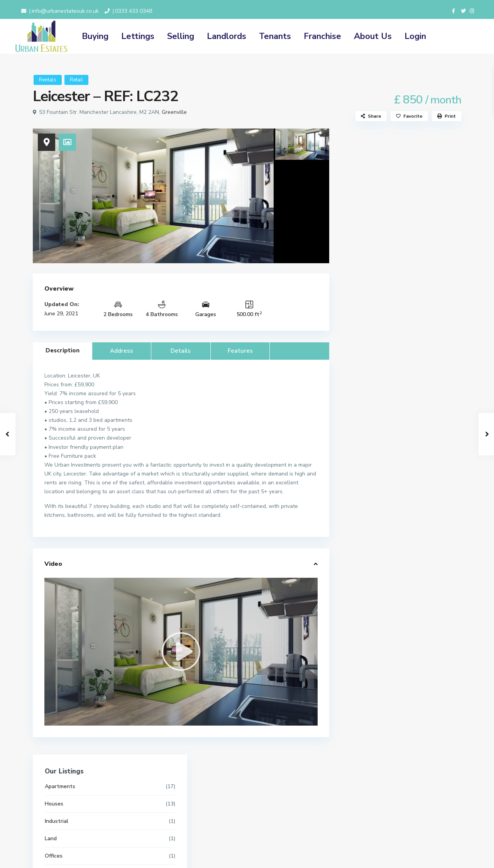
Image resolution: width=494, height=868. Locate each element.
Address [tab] (122, 351)
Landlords (227, 36)
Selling (181, 36)
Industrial (365, 195)
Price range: (367, 486)
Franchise (322, 36)
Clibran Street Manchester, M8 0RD (418, 583)
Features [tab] (240, 351)
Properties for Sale (376, 282)
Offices (362, 230)
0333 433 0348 (134, 11)
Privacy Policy (191, 808)
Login (415, 36)
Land (359, 212)
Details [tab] (181, 351)
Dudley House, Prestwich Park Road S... (418, 659)
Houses (362, 178)
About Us (373, 36)
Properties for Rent (377, 265)
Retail (76, 80)
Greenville (174, 112)
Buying (95, 36)
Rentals (48, 80)
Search (401, 519)
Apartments (368, 160)
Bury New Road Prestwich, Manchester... (418, 621)
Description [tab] (63, 350)
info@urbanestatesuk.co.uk (65, 11)
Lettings (138, 36)
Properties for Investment (385, 247)
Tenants (275, 36)
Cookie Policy (190, 816)
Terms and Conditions (200, 799)
